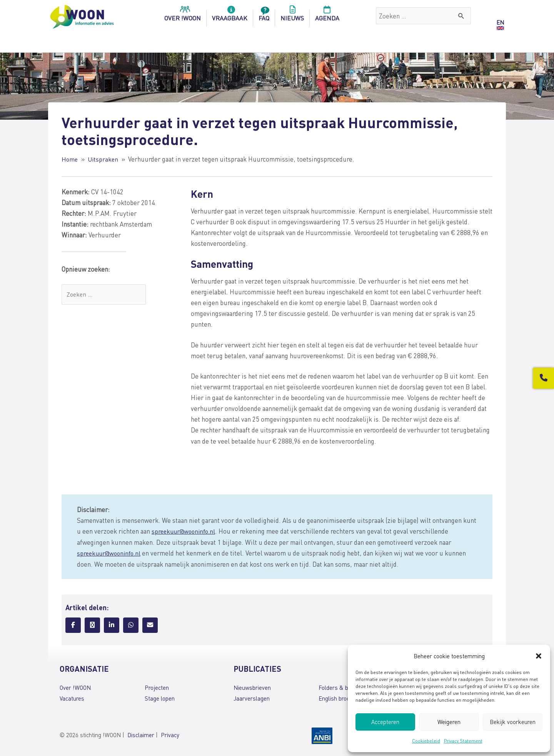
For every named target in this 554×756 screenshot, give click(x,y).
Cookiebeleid (426, 741)
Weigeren (449, 722)
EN (500, 22)
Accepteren (385, 722)
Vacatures (72, 698)
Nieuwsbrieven (252, 686)
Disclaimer (141, 734)
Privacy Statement (463, 741)
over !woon (183, 16)
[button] (539, 656)
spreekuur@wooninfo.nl (185, 531)
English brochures (341, 698)
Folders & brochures (344, 686)
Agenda (327, 16)
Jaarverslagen (252, 698)
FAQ (264, 16)
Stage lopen (160, 698)
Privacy (170, 734)
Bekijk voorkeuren (513, 722)
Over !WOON (75, 686)
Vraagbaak (230, 16)
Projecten (157, 686)
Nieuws (292, 16)
